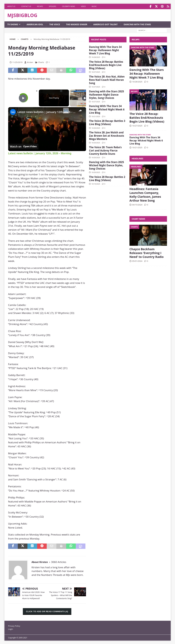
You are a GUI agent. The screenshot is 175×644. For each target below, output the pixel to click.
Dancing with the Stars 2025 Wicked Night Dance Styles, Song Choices (106, 165)
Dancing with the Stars (137, 24)
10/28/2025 (96, 57)
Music (94, 6)
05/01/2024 (137, 261)
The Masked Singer (77, 24)
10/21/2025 (96, 116)
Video (83, 6)
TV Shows (13, 24)
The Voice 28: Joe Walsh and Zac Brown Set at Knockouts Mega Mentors (106, 135)
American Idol (35, 24)
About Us (11, 6)
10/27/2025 (96, 72)
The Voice (55, 24)
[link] (13, 112)
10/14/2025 (96, 184)
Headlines (137, 158)
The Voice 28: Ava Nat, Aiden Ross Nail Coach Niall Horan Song (107, 79)
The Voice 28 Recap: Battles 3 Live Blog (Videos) (107, 122)
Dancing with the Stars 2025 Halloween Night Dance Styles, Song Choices (106, 94)
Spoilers (52, 6)
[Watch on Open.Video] (23, 146)
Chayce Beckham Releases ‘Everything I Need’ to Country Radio (147, 252)
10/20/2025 (96, 128)
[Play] (85, 98)
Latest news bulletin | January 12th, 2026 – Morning (47, 112)
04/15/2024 (137, 204)
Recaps (40, 6)
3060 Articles (59, 562)
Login (11, 629)
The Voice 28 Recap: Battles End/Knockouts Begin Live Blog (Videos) (106, 65)
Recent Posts (99, 39)
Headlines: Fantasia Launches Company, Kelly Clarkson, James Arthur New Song (145, 194)
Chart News (138, 218)
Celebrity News (69, 6)
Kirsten (30, 62)
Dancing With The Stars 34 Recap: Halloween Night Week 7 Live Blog (105, 50)
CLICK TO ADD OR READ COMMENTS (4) (47, 611)
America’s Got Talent (105, 24)
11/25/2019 (17, 62)
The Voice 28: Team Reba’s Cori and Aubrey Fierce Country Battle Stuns (105, 150)
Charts (41, 62)
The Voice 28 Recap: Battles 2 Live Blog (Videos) (107, 178)
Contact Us (26, 6)
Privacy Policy (14, 626)
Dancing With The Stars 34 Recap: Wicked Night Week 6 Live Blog (107, 109)
